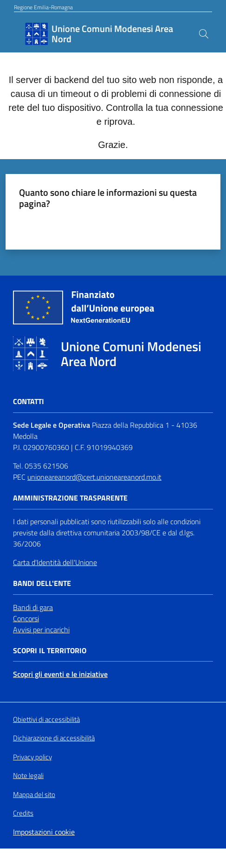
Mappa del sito (34, 794)
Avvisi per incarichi (41, 630)
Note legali (28, 775)
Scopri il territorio (50, 651)
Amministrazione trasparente (70, 498)
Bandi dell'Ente (42, 583)
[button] (204, 34)
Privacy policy (32, 757)
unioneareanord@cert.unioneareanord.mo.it (94, 477)
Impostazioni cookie (44, 832)
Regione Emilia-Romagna (43, 7)
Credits (23, 813)
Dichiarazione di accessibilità (54, 738)
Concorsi (26, 618)
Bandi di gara (33, 607)
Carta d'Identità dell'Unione (55, 562)
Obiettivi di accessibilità (46, 720)
